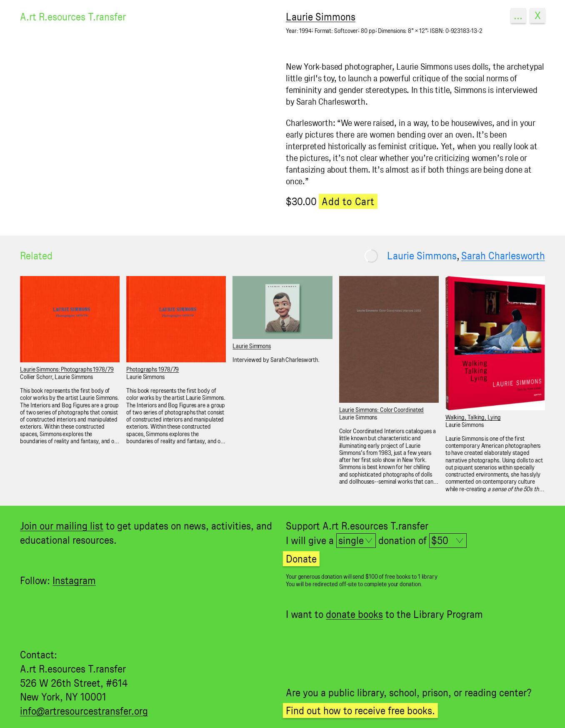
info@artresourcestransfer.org (84, 711)
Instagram (74, 580)
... (518, 15)
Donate (301, 559)
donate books (354, 614)
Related (36, 256)
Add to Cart (348, 201)
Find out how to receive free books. (360, 710)
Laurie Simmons (422, 256)
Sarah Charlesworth (503, 256)
